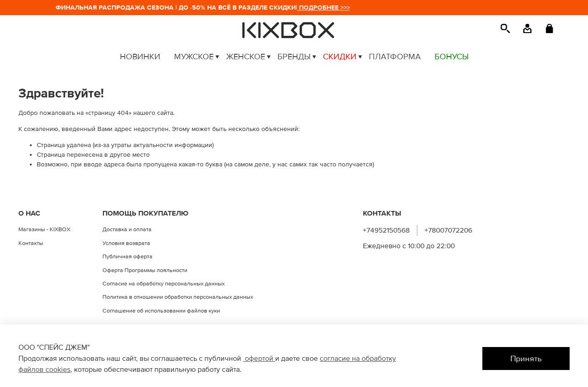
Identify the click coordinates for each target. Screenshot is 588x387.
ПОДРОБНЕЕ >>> (325, 8)
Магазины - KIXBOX (44, 229)
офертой (259, 359)
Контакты (31, 243)
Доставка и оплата (127, 229)
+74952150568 (386, 230)
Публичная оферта (127, 256)
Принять (526, 359)
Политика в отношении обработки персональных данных (178, 297)
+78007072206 (448, 230)
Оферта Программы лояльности (145, 270)
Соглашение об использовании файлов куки (161, 311)
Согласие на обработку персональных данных (164, 284)
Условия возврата (126, 243)
